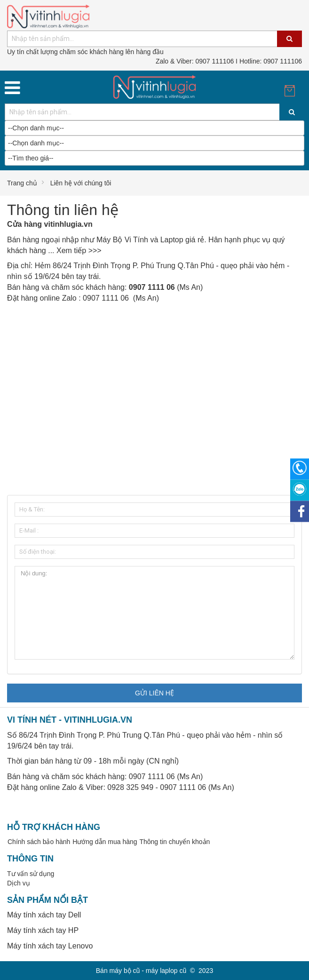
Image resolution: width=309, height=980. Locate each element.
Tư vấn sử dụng (31, 874)
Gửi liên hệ (154, 693)
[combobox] (154, 39)
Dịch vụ (19, 883)
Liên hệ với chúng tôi (81, 183)
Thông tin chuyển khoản (174, 842)
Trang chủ (22, 183)
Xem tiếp (71, 251)
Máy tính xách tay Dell (44, 915)
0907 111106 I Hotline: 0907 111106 (229, 61)
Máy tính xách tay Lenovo (50, 946)
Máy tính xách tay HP (43, 930)
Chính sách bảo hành (39, 842)
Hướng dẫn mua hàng (105, 842)
